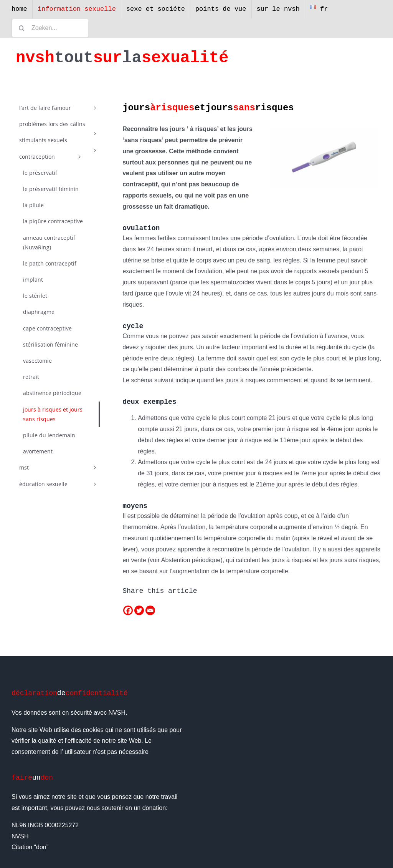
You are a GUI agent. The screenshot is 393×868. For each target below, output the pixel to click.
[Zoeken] (21, 28)
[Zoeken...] (50, 28)
